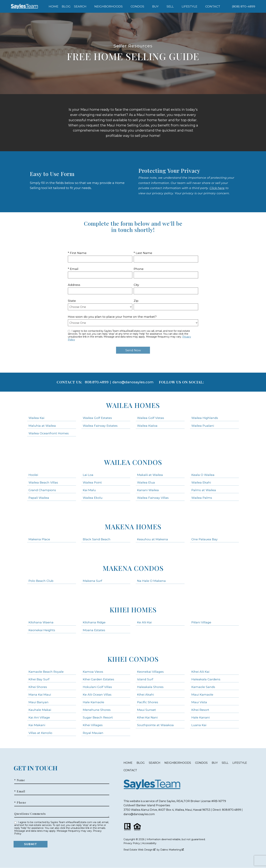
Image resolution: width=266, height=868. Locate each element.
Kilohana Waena (41, 622)
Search (155, 763)
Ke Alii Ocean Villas (97, 694)
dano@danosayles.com (133, 382)
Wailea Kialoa (147, 426)
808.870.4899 (97, 382)
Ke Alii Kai (144, 622)
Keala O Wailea (203, 475)
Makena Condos (133, 568)
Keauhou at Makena (153, 539)
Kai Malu (89, 490)
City (136, 285)
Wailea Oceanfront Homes (49, 433)
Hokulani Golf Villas (97, 687)
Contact (130, 770)
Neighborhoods (178, 763)
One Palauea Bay (205, 539)
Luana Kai (199, 725)
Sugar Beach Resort (98, 717)
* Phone (20, 803)
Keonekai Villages (150, 672)
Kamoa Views (93, 672)
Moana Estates (94, 630)
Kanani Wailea (148, 490)
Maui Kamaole (202, 694)
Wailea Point (92, 482)
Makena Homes (133, 526)
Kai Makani (37, 725)
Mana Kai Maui (40, 694)
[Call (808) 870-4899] (244, 6)
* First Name (77, 253)
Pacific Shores (148, 702)
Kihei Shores (38, 687)
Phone (139, 269)
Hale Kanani (201, 717)
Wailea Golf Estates (97, 418)
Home (54, 6)
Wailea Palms (202, 498)
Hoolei (33, 475)
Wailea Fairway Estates (100, 426)
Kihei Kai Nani (147, 717)
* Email (73, 269)
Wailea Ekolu (93, 498)
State (72, 301)
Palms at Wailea (204, 490)
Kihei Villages (93, 725)
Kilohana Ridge (94, 622)
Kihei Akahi (145, 694)
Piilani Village (201, 622)
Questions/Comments (30, 814)
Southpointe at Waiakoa (155, 725)
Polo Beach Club (41, 581)
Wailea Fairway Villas (153, 498)
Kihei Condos (133, 659)
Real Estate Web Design (139, 850)
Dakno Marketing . (172, 850)
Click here (217, 188)
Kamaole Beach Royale (46, 672)
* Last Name (143, 253)
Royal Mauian (93, 733)
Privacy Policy (132, 843)
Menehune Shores (97, 710)
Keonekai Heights (42, 630)
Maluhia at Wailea (42, 426)
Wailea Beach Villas (43, 482)
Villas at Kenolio (40, 733)
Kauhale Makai (40, 710)
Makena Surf (92, 581)
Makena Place (39, 539)
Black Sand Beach (97, 539)
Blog (66, 6)
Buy (215, 763)
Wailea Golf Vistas (151, 418)
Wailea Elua (146, 482)
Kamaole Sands (203, 687)
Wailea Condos (133, 462)
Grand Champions (42, 490)
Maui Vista (199, 702)
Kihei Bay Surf (39, 679)
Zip (136, 301)
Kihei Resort (200, 710)
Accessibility (149, 843)
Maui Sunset (146, 710)
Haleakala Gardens (206, 679)
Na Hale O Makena (151, 581)
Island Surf (145, 679)
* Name (20, 780)
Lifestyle (240, 763)
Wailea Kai (36, 418)
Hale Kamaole (93, 702)
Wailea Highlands (205, 418)
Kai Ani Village (39, 717)
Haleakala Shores (150, 687)
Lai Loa (88, 475)
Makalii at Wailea (150, 475)
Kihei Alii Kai (200, 672)
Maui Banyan (39, 702)
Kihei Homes (133, 610)
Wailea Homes (133, 405)
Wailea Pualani (203, 426)
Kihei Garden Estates (98, 679)
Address (74, 285)
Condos (201, 763)
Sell (225, 763)
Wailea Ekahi (201, 482)
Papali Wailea (39, 498)
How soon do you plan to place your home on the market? (112, 317)
